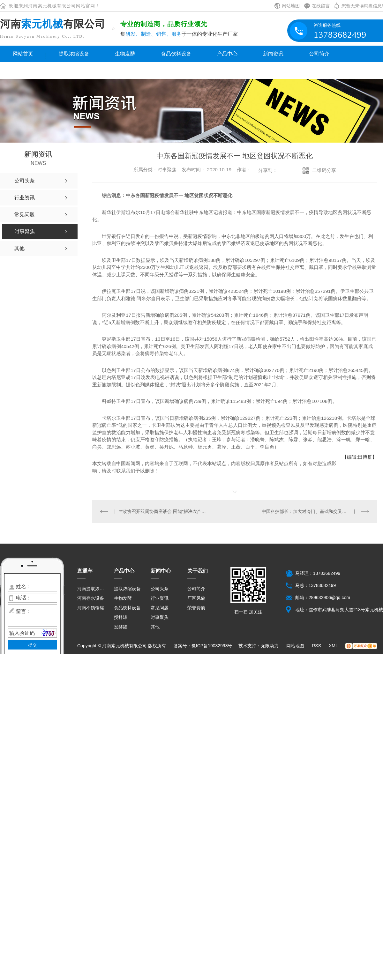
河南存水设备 (91, 598)
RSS (317, 646)
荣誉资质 (196, 608)
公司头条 (160, 589)
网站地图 (291, 6)
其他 (155, 627)
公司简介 (319, 54)
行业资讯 (160, 598)
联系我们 (23, 70)
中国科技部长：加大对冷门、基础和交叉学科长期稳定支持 (315, 511)
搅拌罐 (121, 617)
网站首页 (23, 54)
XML (334, 646)
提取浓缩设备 (74, 54)
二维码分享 (324, 170)
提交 (33, 645)
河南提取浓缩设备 (92, 589)
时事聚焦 (160, 617)
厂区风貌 (196, 598)
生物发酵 (125, 54)
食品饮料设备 (176, 54)
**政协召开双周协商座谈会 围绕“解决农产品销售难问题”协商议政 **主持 (163, 511)
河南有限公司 (53, 24)
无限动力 (270, 646)
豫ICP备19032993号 (212, 646)
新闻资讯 (273, 54)
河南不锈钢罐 (91, 608)
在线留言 (321, 6)
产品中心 (227, 54)
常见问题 (160, 608)
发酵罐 (121, 627)
